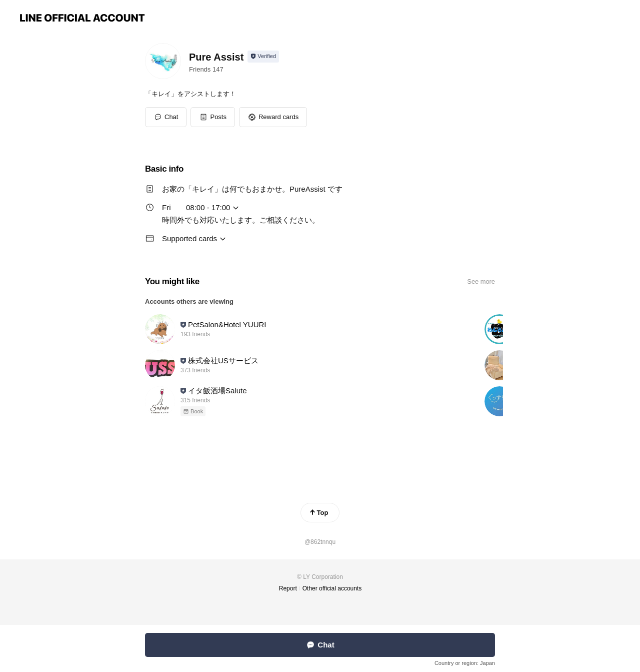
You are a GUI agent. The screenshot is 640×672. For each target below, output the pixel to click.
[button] (213, 117)
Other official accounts (332, 588)
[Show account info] (263, 57)
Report (288, 588)
